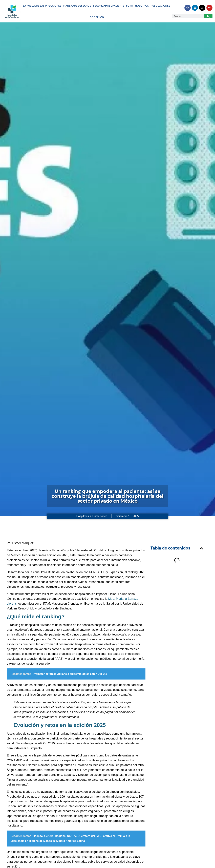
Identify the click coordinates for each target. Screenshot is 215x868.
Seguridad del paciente (109, 6)
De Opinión (97, 17)
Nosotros (142, 6)
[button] (201, 548)
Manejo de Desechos (77, 6)
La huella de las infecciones (42, 6)
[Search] (208, 16)
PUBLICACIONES (160, 6)
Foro (130, 6)
